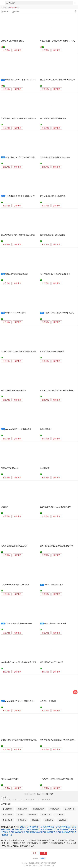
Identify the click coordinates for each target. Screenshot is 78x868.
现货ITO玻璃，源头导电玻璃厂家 (53, 196)
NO (29, 800)
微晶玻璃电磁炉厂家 (66, 827)
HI (18, 800)
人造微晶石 (59, 815)
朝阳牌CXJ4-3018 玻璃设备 (16, 313)
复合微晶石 (32, 815)
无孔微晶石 (62, 820)
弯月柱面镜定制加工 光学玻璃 (52, 662)
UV (43, 800)
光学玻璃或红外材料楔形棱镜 (12, 41)
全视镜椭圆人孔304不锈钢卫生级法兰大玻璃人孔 (24, 80)
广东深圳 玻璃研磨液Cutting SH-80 (19, 623)
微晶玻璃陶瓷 (69, 809)
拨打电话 (18, 50)
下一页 (45, 794)
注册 (44, 853)
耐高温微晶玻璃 (39, 809)
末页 (52, 794)
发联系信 (6, 50)
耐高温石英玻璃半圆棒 (10, 779)
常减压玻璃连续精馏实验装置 (17, 274)
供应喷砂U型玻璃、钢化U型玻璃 (52, 235)
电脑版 (43, 858)
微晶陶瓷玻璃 (8, 809)
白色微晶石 (22, 820)
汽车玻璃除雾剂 (46, 429)
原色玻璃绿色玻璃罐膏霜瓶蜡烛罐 (53, 119)
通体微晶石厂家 (68, 832)
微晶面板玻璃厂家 (22, 829)
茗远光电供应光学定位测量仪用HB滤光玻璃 (18, 235)
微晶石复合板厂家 (54, 832)
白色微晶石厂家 (66, 829)
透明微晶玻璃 (54, 809)
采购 (75, 692)
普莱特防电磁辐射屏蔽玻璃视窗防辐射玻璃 (57, 546)
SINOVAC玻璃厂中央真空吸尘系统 (18, 429)
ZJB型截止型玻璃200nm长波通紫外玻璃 (56, 507)
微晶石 (20, 815)
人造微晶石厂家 (36, 829)
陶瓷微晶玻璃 (23, 809)
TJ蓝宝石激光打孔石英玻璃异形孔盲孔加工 (61, 313)
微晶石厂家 (25, 827)
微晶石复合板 (8, 820)
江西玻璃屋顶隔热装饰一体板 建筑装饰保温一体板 (20, 119)
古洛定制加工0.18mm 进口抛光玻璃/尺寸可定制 (20, 662)
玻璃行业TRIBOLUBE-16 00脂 (55, 623)
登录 (34, 853)
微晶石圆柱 (35, 820)
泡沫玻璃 (5, 507)
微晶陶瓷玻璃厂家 (22, 832)
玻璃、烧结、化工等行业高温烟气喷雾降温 (22, 157)
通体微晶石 (49, 820)
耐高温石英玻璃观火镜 (10, 468)
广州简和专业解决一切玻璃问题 (52, 352)
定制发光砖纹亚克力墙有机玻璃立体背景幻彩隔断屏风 (22, 740)
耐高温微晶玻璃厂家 (38, 832)
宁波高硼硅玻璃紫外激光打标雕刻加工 (20, 196)
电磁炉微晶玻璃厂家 (51, 829)
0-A (2, 800)
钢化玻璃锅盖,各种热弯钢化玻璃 (13, 390)
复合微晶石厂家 (36, 827)
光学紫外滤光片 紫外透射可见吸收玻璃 (55, 157)
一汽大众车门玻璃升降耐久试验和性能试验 (57, 779)
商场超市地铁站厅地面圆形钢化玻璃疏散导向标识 (20, 352)
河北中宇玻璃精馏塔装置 (54, 585)
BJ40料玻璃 (45, 468)
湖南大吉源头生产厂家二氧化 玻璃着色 (55, 274)
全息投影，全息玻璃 (48, 701)
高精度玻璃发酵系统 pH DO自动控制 (15, 585)
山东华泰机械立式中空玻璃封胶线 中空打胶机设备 (25, 701)
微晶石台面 (46, 815)
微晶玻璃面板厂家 (50, 827)
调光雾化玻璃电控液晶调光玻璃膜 (14, 546)
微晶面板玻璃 (8, 815)
